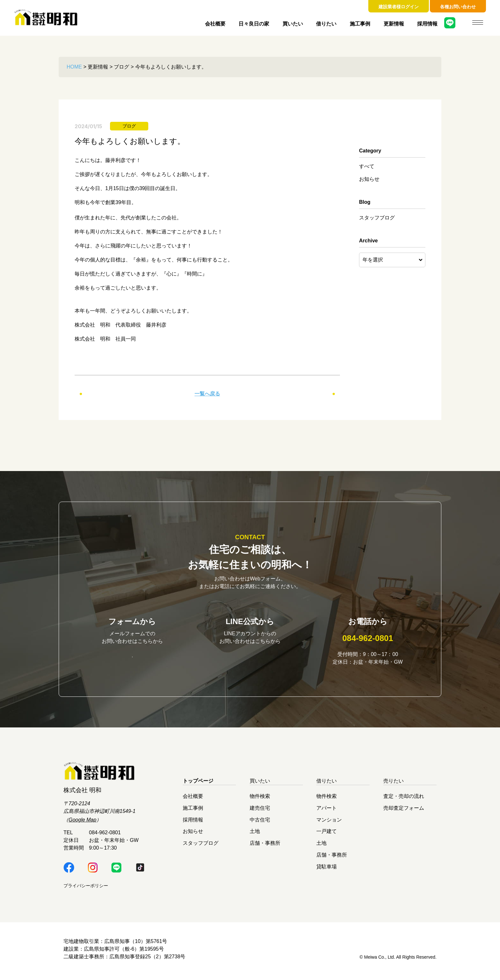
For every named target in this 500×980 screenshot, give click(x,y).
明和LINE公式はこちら (250, 660)
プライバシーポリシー (86, 890)
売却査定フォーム (404, 812)
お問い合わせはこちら (132, 661)
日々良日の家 (254, 24)
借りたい (326, 24)
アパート (327, 812)
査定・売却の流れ (404, 800)
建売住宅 (260, 812)
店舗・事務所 (265, 847)
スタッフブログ (377, 218)
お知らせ (369, 179)
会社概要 (215, 24)
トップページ (198, 785)
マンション (329, 824)
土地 (255, 835)
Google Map (82, 824)
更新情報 (394, 24)
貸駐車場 (327, 870)
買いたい (293, 24)
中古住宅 (260, 824)
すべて (367, 166)
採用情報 (427, 24)
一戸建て (327, 835)
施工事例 (360, 24)
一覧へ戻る (207, 394)
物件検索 (260, 800)
